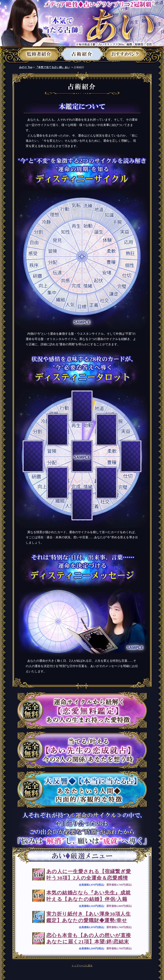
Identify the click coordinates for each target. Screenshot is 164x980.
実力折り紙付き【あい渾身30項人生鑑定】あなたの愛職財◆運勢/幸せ (89, 917)
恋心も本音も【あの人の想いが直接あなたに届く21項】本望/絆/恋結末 (89, 939)
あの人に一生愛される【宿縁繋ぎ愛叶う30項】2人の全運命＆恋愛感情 (89, 875)
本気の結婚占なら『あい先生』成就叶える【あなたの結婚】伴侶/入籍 (89, 896)
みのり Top (26, 67)
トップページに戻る (82, 966)
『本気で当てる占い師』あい (53, 67)
